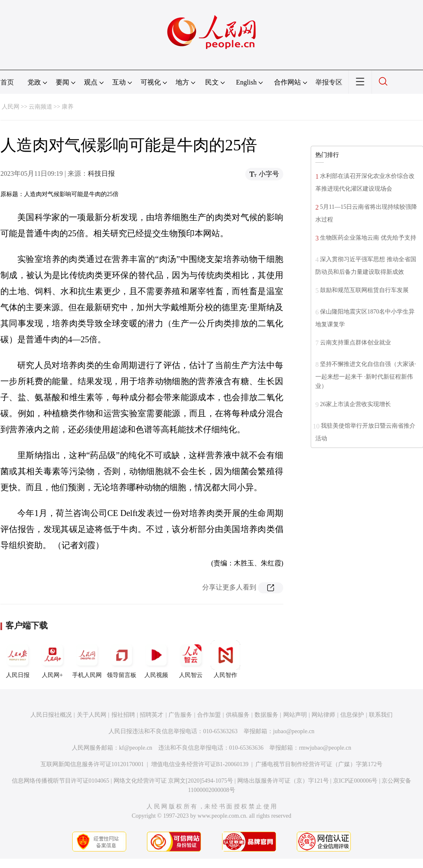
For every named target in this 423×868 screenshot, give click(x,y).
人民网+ (52, 659)
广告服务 (180, 715)
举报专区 (329, 82)
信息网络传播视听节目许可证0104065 (61, 781)
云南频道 (41, 107)
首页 (7, 82)
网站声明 (295, 715)
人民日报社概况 (51, 715)
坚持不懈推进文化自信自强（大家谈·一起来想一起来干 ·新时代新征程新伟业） (366, 375)
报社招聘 (123, 715)
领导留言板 (122, 659)
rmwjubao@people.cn (325, 748)
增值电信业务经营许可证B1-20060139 (200, 764)
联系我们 (381, 715)
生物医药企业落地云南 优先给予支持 (368, 238)
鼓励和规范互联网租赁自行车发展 (364, 290)
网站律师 (323, 715)
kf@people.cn (136, 748)
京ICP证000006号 (355, 781)
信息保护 (352, 715)
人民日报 (18, 659)
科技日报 (101, 173)
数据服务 (266, 715)
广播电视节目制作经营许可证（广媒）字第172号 (319, 764)
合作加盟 (209, 715)
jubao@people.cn (294, 731)
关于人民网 (92, 715)
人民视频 (156, 659)
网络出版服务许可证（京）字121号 (283, 781)
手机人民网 (87, 659)
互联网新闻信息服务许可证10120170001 (92, 764)
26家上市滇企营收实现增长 (355, 404)
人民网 (11, 107)
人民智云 (191, 659)
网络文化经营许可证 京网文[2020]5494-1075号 (174, 781)
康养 (68, 107)
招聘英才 (152, 715)
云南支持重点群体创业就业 (355, 343)
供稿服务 (238, 715)
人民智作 (225, 659)
